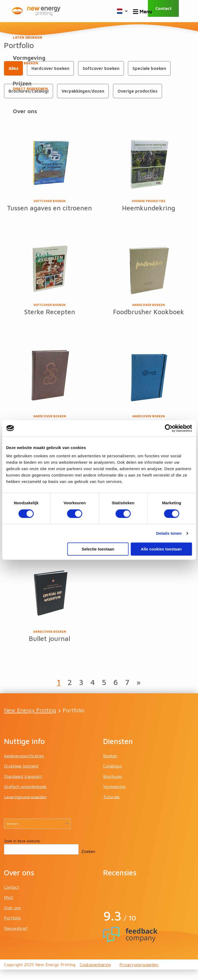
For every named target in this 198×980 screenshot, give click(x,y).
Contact (169, 11)
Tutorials (111, 807)
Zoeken (88, 862)
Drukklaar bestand (21, 776)
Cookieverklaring (95, 975)
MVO (9, 908)
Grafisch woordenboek (25, 797)
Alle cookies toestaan (161, 549)
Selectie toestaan (98, 549)
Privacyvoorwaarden (139, 975)
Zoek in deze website (22, 851)
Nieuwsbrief (16, 938)
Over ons (25, 114)
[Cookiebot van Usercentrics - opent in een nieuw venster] (169, 428)
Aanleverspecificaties (24, 766)
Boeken (99, 35)
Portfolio (12, 928)
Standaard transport (23, 786)
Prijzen (99, 87)
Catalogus (112, 776)
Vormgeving (99, 61)
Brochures (113, 786)
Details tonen (169, 533)
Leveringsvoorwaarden (25, 807)
